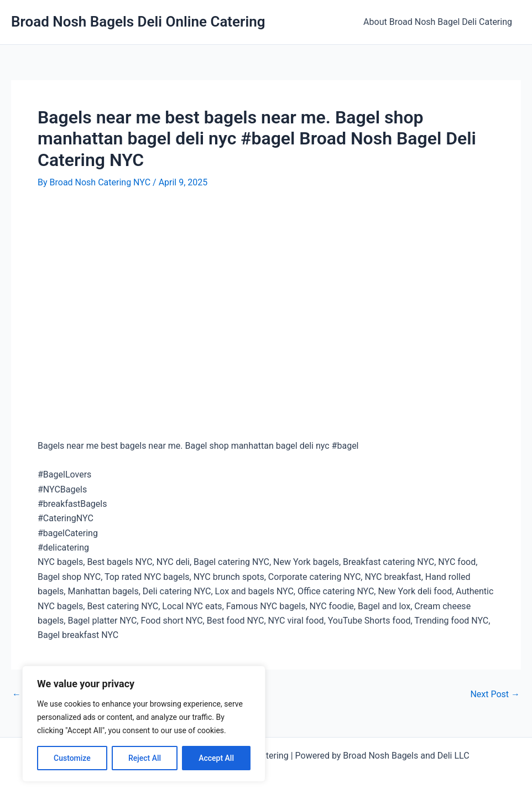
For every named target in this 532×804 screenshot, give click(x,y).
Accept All (216, 758)
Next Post (495, 694)
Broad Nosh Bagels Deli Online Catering (138, 22)
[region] (144, 724)
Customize (72, 758)
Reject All (145, 758)
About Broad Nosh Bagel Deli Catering (438, 22)
